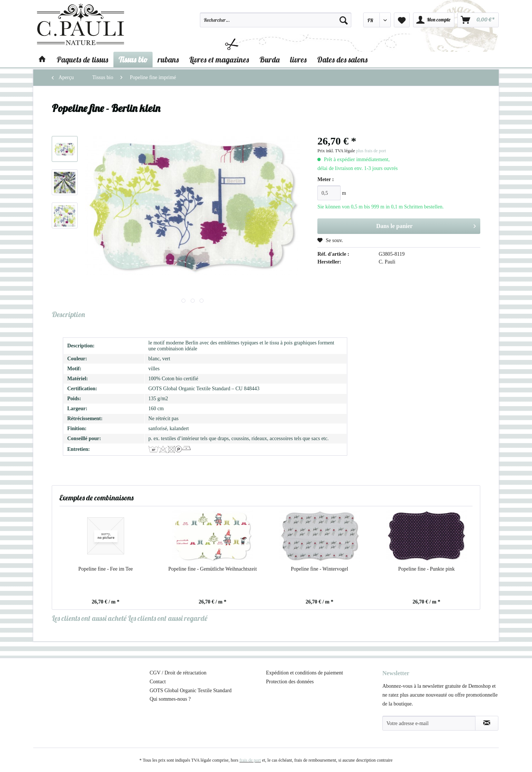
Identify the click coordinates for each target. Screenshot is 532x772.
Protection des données (290, 682)
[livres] (298, 59)
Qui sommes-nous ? (170, 699)
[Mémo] (402, 20)
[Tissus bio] (133, 59)
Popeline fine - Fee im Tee (106, 569)
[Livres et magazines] (219, 59)
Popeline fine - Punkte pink (427, 569)
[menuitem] (276, 23)
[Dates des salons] (342, 59)
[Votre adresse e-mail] (429, 723)
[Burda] (270, 59)
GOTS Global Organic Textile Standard (191, 691)
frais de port (250, 760)
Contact (158, 682)
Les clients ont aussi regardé (168, 618)
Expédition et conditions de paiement (304, 673)
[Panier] (478, 20)
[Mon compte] (434, 20)
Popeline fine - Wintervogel (319, 569)
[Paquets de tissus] (82, 59)
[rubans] (168, 59)
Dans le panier (426, 225)
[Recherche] (344, 20)
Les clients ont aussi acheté (89, 618)
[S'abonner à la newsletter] (487, 723)
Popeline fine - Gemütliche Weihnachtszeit (212, 569)
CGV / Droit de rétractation (178, 673)
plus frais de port (371, 151)
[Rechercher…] (276, 20)
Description (68, 314)
